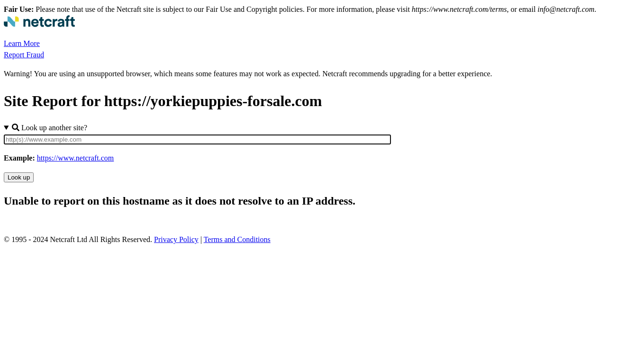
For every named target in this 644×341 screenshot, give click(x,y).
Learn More (22, 43)
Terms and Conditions (237, 239)
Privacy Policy (176, 239)
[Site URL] (197, 139)
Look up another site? (50, 128)
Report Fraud (24, 55)
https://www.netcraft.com (75, 158)
